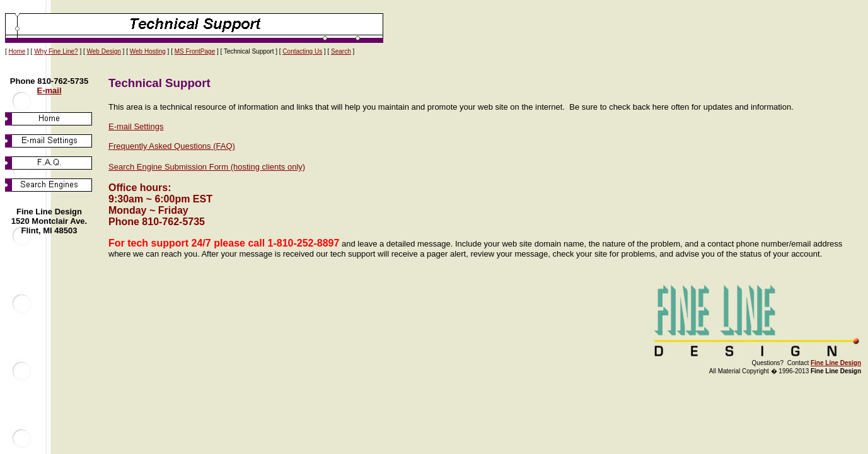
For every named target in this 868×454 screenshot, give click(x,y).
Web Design (104, 51)
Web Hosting (148, 51)
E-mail (49, 90)
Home (17, 51)
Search (341, 51)
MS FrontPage (195, 51)
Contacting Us (302, 51)
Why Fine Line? (56, 51)
